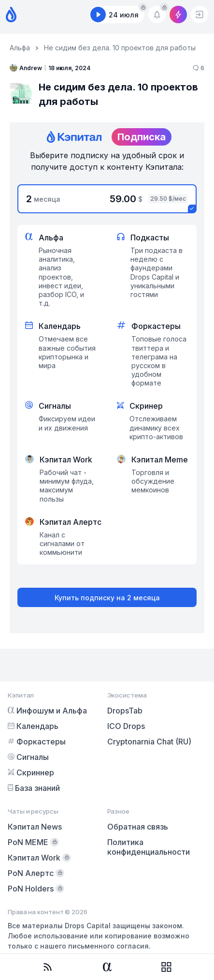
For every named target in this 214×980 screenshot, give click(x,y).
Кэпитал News (35, 827)
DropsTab (125, 711)
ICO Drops (126, 726)
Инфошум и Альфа (47, 711)
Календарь (33, 726)
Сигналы (28, 757)
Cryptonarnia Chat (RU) (149, 742)
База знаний (34, 788)
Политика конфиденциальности (149, 847)
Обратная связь (138, 827)
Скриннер (31, 772)
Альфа (20, 48)
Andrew (26, 68)
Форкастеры (37, 742)
